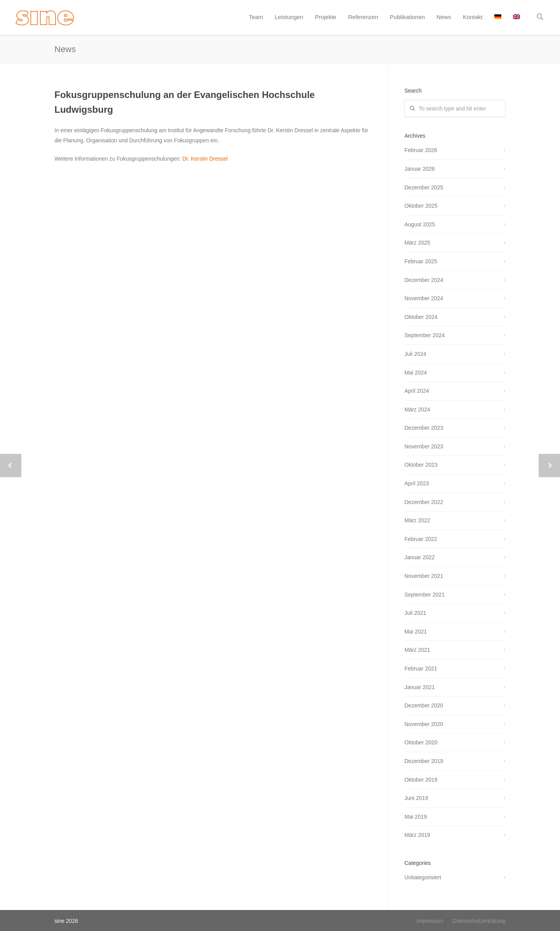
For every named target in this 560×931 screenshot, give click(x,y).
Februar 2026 (421, 150)
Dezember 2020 (424, 705)
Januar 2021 (420, 687)
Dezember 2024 (424, 280)
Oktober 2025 (421, 206)
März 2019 (417, 835)
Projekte (326, 17)
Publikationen (408, 17)
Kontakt (473, 17)
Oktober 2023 (421, 465)
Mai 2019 (416, 817)
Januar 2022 (420, 557)
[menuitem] (498, 17)
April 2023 (417, 483)
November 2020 (424, 724)
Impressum (430, 921)
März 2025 (417, 243)
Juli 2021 (415, 613)
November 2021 (424, 576)
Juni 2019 (416, 798)
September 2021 (425, 595)
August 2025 (420, 224)
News (444, 17)
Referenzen (363, 17)
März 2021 (417, 650)
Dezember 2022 (424, 502)
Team (256, 17)
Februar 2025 (421, 261)
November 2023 (424, 446)
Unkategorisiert (423, 877)
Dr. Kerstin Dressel (205, 159)
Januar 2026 (420, 169)
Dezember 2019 (424, 761)
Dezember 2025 (424, 187)
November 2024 (424, 298)
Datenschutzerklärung (479, 921)
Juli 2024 (415, 354)
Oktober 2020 (421, 742)
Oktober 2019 (421, 780)
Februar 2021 (421, 668)
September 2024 (425, 335)
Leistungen (289, 17)
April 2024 (417, 391)
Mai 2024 (416, 373)
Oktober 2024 (421, 317)
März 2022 (417, 520)
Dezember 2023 (424, 428)
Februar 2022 (421, 539)
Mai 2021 (416, 632)
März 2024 (417, 409)
